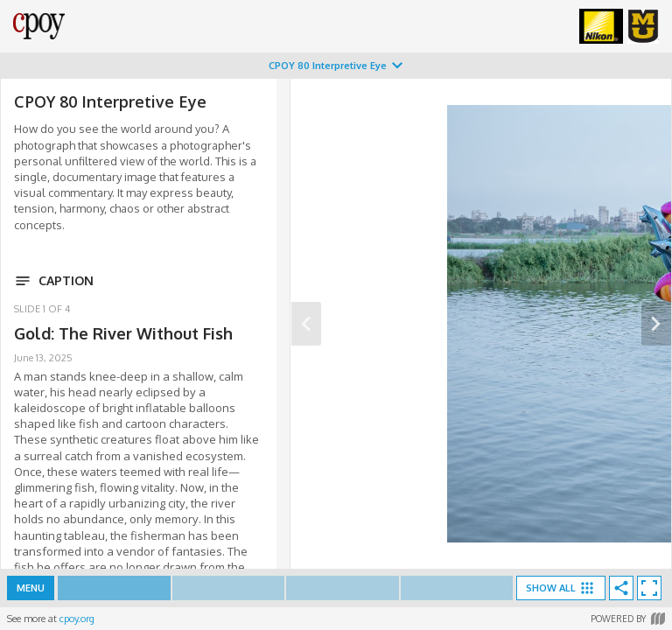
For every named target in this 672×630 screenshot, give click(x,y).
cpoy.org (77, 619)
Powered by (628, 619)
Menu (31, 588)
